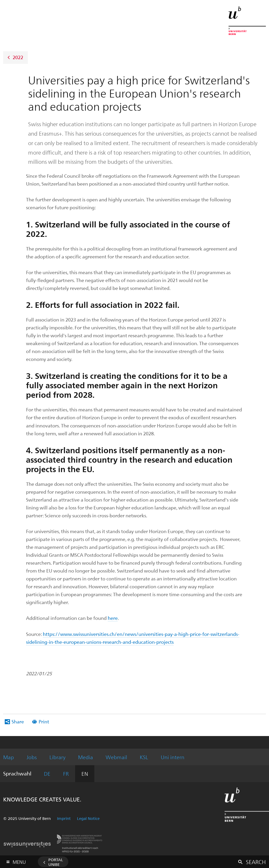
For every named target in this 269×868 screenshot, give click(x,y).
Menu (19, 861)
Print (44, 721)
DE (47, 773)
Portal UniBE (56, 862)
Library (57, 757)
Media (86, 757)
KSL (144, 757)
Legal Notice (88, 818)
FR (66, 773)
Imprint (64, 818)
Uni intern (173, 757)
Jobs (32, 757)
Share (18, 721)
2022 (18, 57)
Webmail (116, 757)
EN (85, 773)
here (113, 618)
